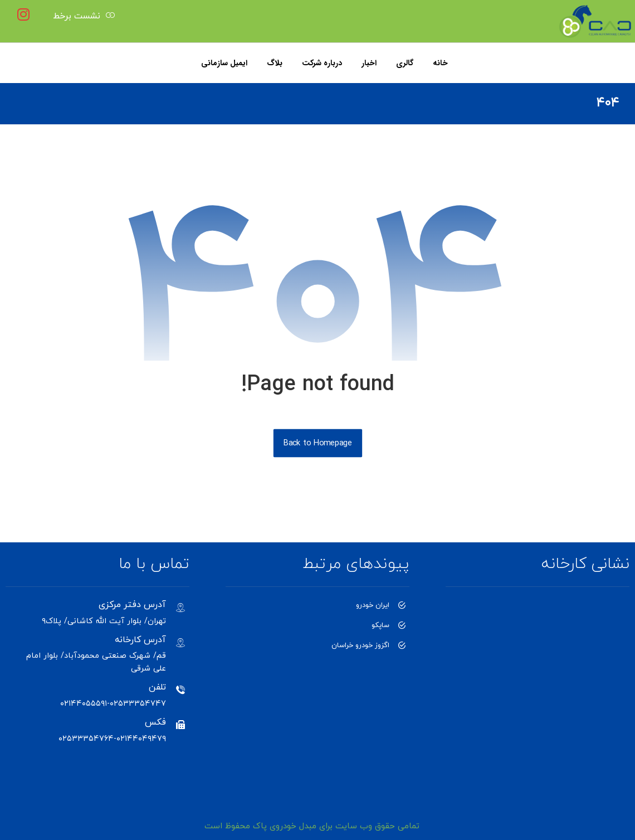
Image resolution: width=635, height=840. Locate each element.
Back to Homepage (317, 443)
